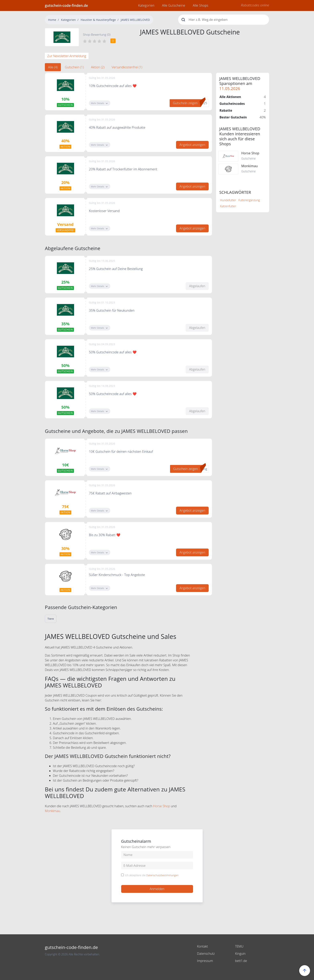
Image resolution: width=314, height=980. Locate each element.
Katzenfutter (228, 206)
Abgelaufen (197, 286)
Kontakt (203, 946)
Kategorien (146, 5)
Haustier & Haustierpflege (98, 20)
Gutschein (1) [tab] (74, 67)
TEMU (239, 946)
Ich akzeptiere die (152, 875)
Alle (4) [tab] (53, 67)
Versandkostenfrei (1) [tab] (127, 67)
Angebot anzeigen (192, 145)
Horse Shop (162, 806)
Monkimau (52, 811)
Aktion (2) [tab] (98, 67)
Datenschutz (206, 954)
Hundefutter (228, 200)
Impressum (205, 961)
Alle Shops (201, 5)
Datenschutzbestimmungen (162, 875)
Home (52, 20)
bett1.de (241, 961)
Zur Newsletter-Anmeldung (67, 56)
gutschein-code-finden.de (66, 5)
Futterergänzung (249, 200)
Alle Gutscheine (174, 5)
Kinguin (240, 954)
